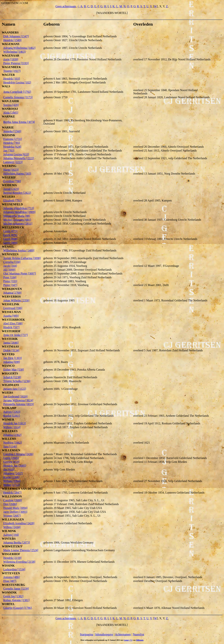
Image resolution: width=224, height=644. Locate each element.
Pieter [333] (10, 281)
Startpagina (87, 634)
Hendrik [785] (12, 143)
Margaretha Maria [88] (17, 216)
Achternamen (123, 634)
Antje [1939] (11, 59)
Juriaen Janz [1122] (15, 389)
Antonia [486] (11, 577)
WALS (6, 86)
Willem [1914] (12, 427)
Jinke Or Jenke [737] (16, 335)
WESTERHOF (11, 331)
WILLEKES (10, 431)
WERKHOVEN (12, 289)
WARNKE (8, 116)
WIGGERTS (10, 373)
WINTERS (9, 539)
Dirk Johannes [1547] (16, 36)
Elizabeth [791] (12, 200)
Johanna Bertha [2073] (17, 543)
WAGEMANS (11, 44)
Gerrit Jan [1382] (13, 596)
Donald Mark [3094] (15, 508)
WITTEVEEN (11, 573)
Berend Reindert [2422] (17, 193)
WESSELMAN (11, 312)
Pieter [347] (10, 285)
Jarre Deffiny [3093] (15, 512)
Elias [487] (10, 581)
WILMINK (9, 531)
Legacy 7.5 (128, 640)
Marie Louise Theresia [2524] (21, 550)
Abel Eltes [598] (13, 323)
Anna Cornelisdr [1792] (17, 92)
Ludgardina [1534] (14, 569)
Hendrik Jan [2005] (15, 466)
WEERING (9, 166)
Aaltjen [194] (11, 535)
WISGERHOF (11, 554)
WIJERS (7, 393)
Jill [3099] (9, 270)
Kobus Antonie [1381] (16, 600)
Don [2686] (10, 504)
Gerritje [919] (11, 462)
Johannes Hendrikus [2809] (19, 212)
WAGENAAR (11, 56)
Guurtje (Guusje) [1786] (18, 608)
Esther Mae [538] (14, 370)
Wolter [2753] (12, 485)
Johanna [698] (12, 362)
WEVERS (8, 354)
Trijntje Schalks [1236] (17, 381)
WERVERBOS (11, 297)
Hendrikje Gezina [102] (17, 82)
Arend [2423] (11, 189)
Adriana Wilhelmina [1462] (19, 48)
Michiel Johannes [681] (17, 220)
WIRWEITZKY (12, 546)
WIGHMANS (10, 385)
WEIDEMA (9, 185)
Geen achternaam (66, 6)
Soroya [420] (11, 105)
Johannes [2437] (13, 473)
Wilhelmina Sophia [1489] (19, 250)
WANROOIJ (10, 109)
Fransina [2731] (13, 139)
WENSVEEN (10, 254)
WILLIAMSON (12, 496)
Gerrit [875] (10, 231)
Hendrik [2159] (12, 558)
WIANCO (8, 366)
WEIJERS (8, 197)
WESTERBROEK (13, 320)
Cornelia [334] (12, 262)
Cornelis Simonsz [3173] (18, 97)
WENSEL (8, 247)
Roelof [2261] (12, 416)
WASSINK (9, 135)
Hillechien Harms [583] (17, 174)
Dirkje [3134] (11, 350)
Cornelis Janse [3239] (16, 589)
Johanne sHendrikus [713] (19, 208)
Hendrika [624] (12, 147)
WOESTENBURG (13, 585)
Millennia (140, 640)
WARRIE (8, 127)
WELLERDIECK (13, 227)
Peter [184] (10, 277)
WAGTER (8, 75)
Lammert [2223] (13, 162)
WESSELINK (11, 304)
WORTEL (8, 604)
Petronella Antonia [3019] (18, 404)
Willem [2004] (12, 481)
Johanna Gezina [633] (16, 154)
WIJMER (8, 420)
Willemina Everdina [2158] (19, 562)
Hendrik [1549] (12, 40)
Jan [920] (9, 470)
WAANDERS (10, 32)
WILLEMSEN (11, 450)
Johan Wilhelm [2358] (16, 300)
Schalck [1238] (12, 377)
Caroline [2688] (13, 500)
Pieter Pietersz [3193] (16, 63)
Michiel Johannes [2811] (18, 224)
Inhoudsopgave (104, 634)
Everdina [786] (12, 181)
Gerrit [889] (10, 243)
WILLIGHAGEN (13, 519)
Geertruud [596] (13, 308)
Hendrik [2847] (12, 493)
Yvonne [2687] (12, 516)
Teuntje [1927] (12, 71)
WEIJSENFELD (12, 204)
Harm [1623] (11, 170)
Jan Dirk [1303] (13, 358)
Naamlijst (138, 634)
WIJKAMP (9, 408)
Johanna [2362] (12, 435)
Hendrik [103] (12, 79)
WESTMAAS (10, 347)
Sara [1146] (10, 446)
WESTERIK (10, 339)
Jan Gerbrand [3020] (15, 396)
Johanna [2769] (12, 293)
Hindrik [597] (11, 327)
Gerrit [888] (10, 239)
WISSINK (8, 566)
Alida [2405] (11, 113)
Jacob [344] (10, 266)
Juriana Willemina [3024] (18, 400)
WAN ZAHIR (10, 101)
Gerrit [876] (10, 235)
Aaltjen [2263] (12, 412)
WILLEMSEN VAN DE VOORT (22, 489)
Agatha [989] (11, 316)
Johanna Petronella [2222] (19, 158)
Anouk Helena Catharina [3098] (22, 258)
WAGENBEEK (11, 67)
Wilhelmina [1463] (14, 52)
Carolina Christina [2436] (18, 454)
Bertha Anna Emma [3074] (19, 122)
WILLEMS (9, 439)
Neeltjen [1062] (13, 443)
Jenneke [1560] (12, 131)
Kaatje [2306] (11, 477)
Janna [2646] (11, 343)
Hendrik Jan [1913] (15, 423)
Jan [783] (9, 151)
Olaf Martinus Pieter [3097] (20, 274)
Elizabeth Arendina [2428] (19, 523)
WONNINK (9, 592)
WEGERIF (9, 177)
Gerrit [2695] (11, 458)
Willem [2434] (12, 527)
